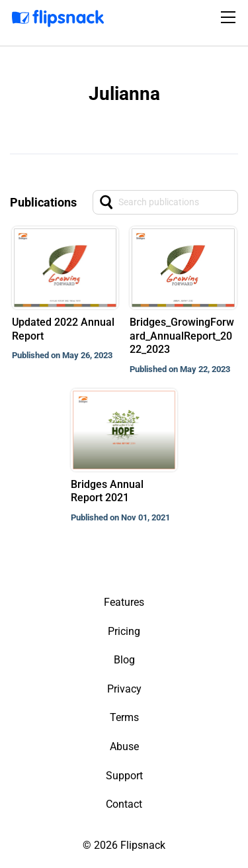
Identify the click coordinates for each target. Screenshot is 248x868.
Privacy (124, 689)
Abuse (124, 747)
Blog (124, 660)
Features (124, 602)
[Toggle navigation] (230, 17)
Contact (124, 804)
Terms (124, 717)
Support (124, 776)
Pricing (124, 631)
